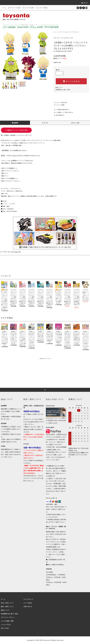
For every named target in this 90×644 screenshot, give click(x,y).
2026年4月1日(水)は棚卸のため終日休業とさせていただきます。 (78, 455)
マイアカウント (28, 599)
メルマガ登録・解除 (7, 621)
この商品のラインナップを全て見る (16, 130)
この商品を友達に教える (61, 109)
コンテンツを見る (41, 8)
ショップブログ (6, 625)
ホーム (4, 8)
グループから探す (28, 8)
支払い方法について (7, 603)
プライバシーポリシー (8, 617)
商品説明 (15, 123)
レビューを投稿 (59, 105)
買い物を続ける (59, 115)
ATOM (7, 628)
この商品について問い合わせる (63, 112)
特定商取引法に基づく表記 (63, 90)
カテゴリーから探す (14, 8)
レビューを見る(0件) (60, 102)
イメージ (45, 123)
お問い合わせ (28, 606)
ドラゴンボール (76, 32)
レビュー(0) (75, 123)
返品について (59, 87)
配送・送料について (7, 606)
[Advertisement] (45, 374)
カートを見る (28, 603)
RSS (2, 628)
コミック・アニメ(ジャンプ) (64, 32)
